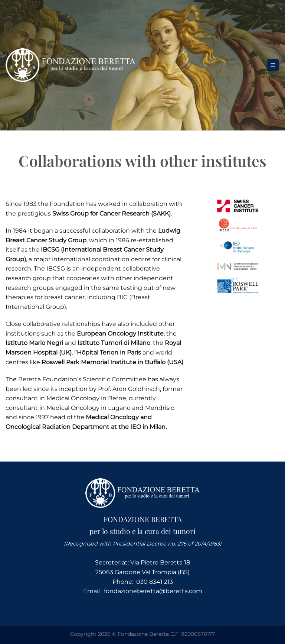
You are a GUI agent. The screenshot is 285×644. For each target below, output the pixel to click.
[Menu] (273, 65)
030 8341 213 (155, 582)
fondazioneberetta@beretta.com (153, 591)
